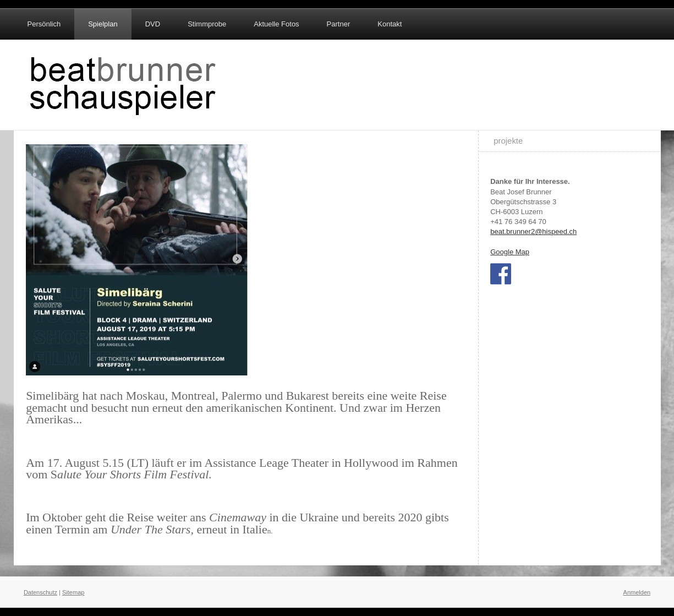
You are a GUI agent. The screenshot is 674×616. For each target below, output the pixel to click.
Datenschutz (40, 592)
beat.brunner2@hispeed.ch (533, 231)
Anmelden (637, 592)
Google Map (510, 252)
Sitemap (73, 592)
